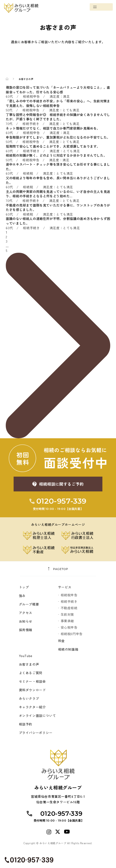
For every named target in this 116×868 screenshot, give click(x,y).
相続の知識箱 (68, 649)
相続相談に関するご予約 (61, 484)
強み (22, 596)
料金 (61, 641)
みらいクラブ (29, 699)
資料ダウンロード (32, 690)
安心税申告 (69, 627)
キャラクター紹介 (32, 707)
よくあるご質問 (31, 673)
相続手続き (69, 602)
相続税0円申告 (72, 634)
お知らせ (26, 621)
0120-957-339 (58, 504)
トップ (24, 587)
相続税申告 (69, 595)
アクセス (26, 613)
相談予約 (26, 724)
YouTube (26, 656)
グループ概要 (29, 604)
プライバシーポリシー (36, 733)
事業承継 (67, 621)
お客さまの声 (29, 664)
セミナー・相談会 (32, 682)
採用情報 (26, 630)
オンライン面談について (37, 716)
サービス (65, 587)
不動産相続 (69, 608)
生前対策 (67, 615)
